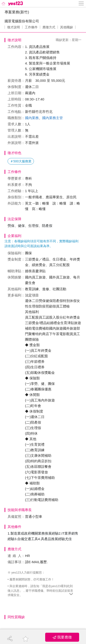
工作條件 (31, 27)
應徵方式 (49, 27)
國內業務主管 (53, 118)
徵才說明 (14, 27)
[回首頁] (12, 3)
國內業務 (32, 118)
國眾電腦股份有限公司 (22, 21)
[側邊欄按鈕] (81, 3)
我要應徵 (62, 637)
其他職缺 (67, 27)
